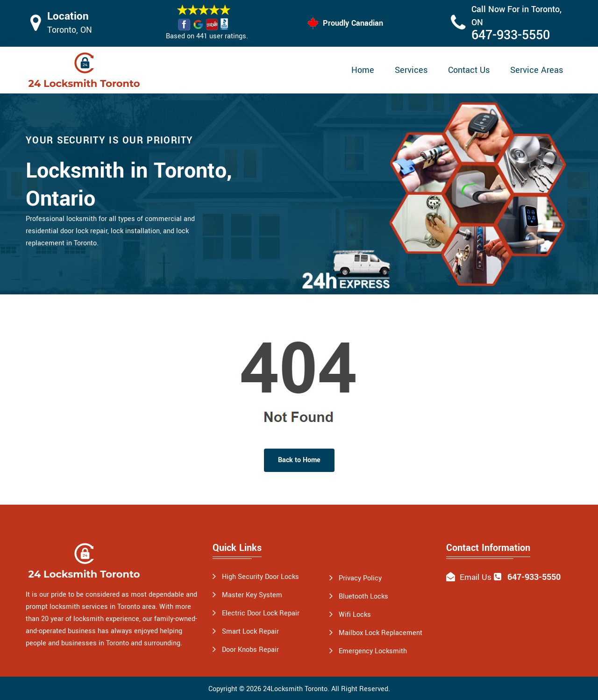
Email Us (476, 577)
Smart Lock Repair (250, 632)
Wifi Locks (355, 615)
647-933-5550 (511, 35)
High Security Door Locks (260, 577)
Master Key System (252, 595)
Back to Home (299, 460)
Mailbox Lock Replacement (381, 633)
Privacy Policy (360, 578)
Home (363, 70)
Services (411, 70)
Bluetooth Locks (363, 596)
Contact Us (469, 70)
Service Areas (537, 70)
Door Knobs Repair (250, 650)
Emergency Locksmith (373, 651)
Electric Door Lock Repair (261, 613)
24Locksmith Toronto (295, 689)
